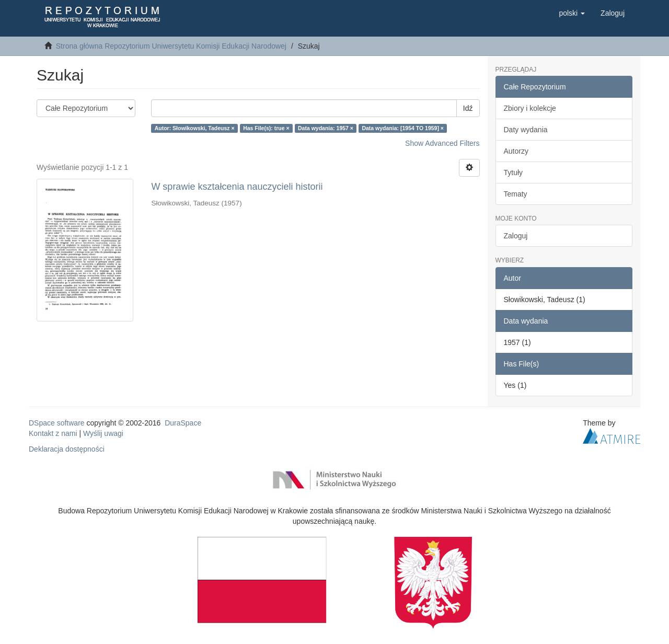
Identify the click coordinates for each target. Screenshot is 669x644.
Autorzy (516, 151)
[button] (572, 13)
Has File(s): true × (266, 128)
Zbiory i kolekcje (530, 108)
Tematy (516, 194)
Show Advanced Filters (442, 143)
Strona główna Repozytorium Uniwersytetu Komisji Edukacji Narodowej (171, 46)
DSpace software (57, 423)
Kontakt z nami (53, 433)
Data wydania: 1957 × (326, 128)
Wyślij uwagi (103, 433)
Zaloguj (516, 236)
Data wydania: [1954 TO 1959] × (403, 128)
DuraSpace (183, 423)
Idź (468, 108)
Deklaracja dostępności (67, 449)
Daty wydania (526, 130)
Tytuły (514, 172)
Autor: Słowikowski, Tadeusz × (195, 128)
